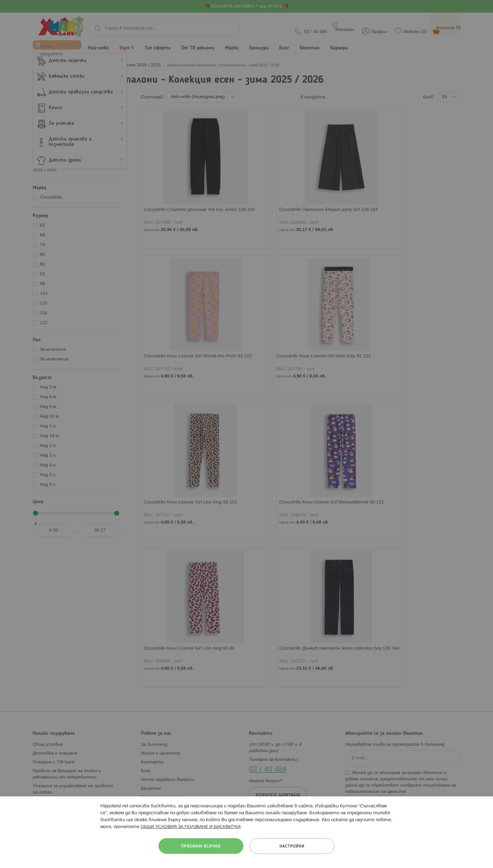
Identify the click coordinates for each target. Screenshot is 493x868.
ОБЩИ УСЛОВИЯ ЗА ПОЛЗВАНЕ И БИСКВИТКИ (191, 827)
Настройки (292, 846)
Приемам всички (201, 846)
